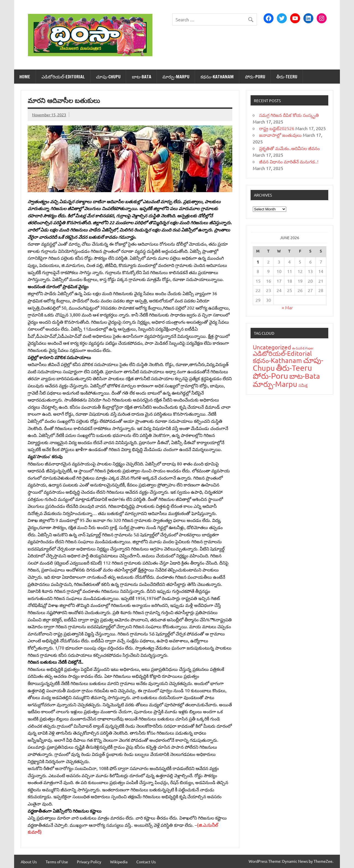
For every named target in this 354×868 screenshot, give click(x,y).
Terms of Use (57, 862)
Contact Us (146, 862)
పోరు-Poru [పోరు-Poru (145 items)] (270, 376)
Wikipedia (119, 862)
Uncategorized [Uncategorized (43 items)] (272, 347)
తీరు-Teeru (287, 77)
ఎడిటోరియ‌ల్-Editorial (63, 77)
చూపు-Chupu (108, 77)
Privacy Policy (89, 862)
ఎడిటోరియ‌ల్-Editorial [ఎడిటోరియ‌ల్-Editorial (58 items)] (282, 353)
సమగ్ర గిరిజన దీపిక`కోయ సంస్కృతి (289, 115)
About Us (29, 862)
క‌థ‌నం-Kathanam (217, 77)
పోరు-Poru (255, 77)
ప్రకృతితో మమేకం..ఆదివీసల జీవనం (289, 148)
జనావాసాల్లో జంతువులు (280, 135)
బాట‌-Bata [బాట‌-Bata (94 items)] (305, 376)
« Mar (287, 307)
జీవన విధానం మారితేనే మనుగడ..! (289, 161)
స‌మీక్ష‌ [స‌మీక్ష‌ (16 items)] (303, 385)
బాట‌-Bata (142, 77)
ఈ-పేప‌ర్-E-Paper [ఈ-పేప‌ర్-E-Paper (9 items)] (303, 348)
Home (25, 77)
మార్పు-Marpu (176, 77)
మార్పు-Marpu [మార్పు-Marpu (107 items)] (275, 384)
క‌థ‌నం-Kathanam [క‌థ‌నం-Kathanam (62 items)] (277, 360)
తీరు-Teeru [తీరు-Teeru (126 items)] (294, 368)
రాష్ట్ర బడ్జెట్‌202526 (277, 128)
